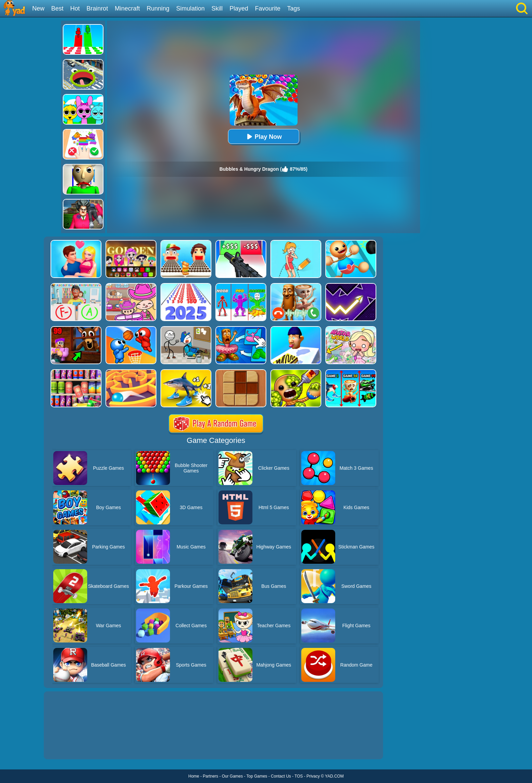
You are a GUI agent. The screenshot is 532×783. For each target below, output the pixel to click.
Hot (75, 8)
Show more (67, 746)
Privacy (313, 776)
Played (239, 8)
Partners (211, 776)
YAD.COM (334, 776)
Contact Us (281, 776)
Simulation (190, 8)
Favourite (268, 8)
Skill (217, 8)
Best (57, 8)
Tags (293, 8)
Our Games (232, 776)
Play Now (263, 137)
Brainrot (97, 8)
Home (194, 776)
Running (158, 8)
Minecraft (127, 8)
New (38, 8)
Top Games (257, 776)
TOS (299, 776)
